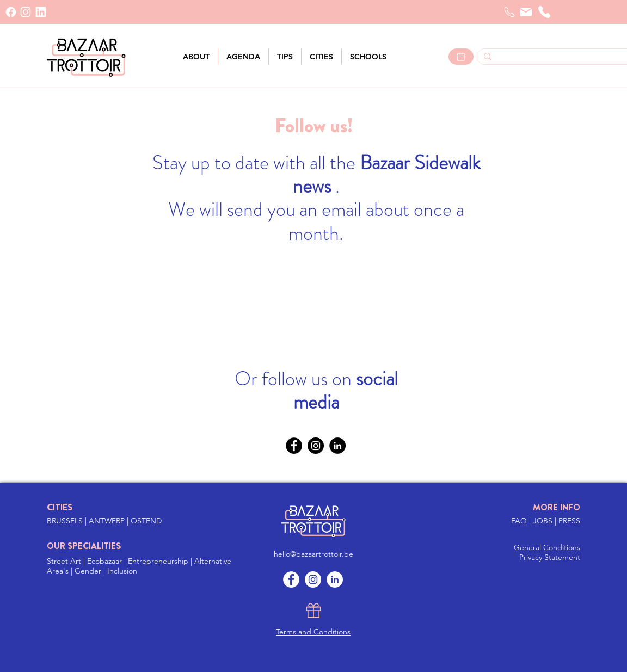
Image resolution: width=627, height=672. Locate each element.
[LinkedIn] (41, 12)
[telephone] (544, 12)
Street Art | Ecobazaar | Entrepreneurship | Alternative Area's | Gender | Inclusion (139, 566)
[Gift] (313, 611)
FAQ (520, 521)
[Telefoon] (509, 12)
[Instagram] (316, 446)
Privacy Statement (550, 557)
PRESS (569, 521)
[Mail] (526, 12)
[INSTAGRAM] (26, 12)
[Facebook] (11, 12)
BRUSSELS (66, 521)
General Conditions (547, 547)
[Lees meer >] (461, 57)
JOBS (544, 521)
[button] (321, 57)
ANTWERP (107, 521)
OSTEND (146, 521)
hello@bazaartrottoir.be (313, 554)
